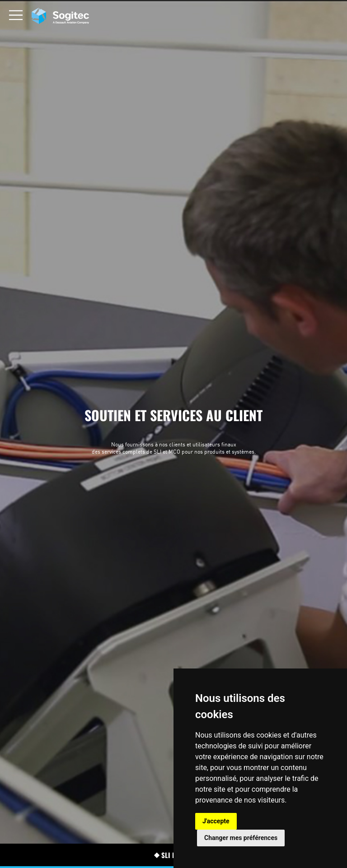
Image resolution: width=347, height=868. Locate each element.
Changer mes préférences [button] (241, 838)
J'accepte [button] (216, 821)
